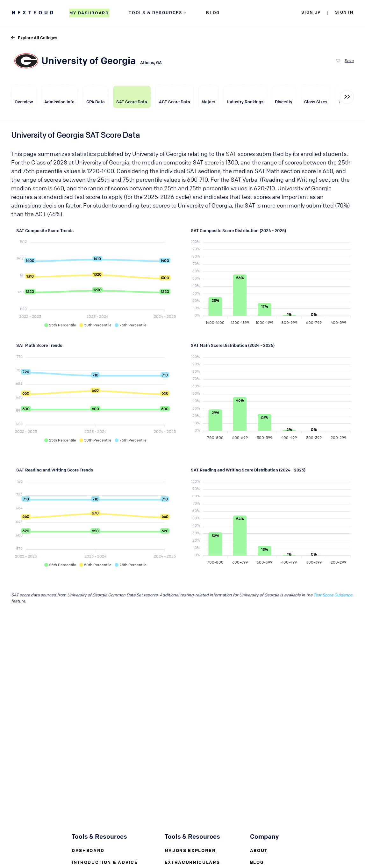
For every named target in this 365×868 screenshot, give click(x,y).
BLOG (213, 12)
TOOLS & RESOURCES (158, 12)
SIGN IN (344, 12)
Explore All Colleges (34, 37)
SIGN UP (311, 12)
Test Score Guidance (333, 595)
